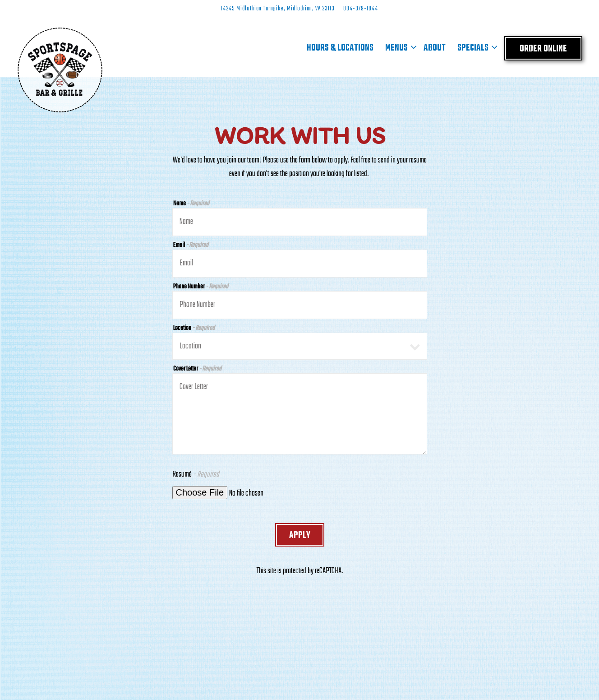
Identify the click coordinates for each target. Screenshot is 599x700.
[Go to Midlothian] (278, 9)
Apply (300, 535)
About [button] (435, 48)
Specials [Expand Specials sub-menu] (475, 48)
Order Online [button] (543, 49)
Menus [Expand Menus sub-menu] (399, 48)
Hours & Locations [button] (340, 48)
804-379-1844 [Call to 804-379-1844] (361, 9)
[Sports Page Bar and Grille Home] (60, 70)
